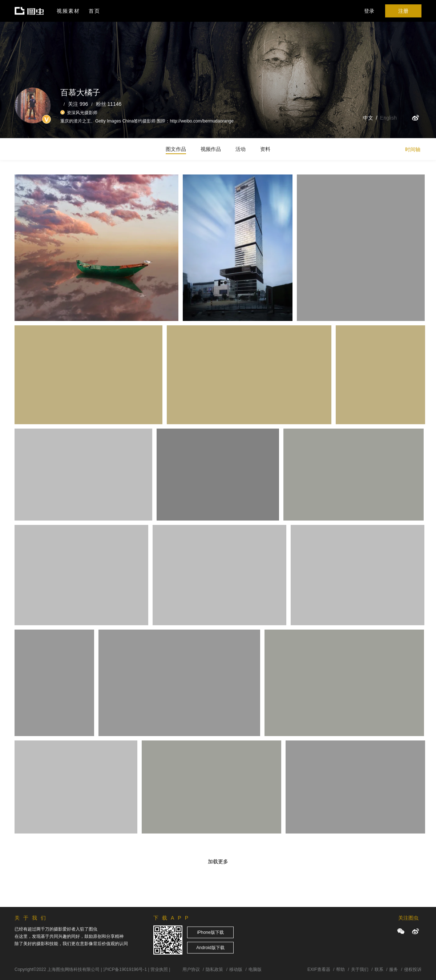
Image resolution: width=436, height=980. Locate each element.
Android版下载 (210, 948)
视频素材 (68, 11)
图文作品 (176, 149)
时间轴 (413, 149)
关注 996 (78, 104)
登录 (369, 11)
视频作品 (211, 149)
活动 (241, 149)
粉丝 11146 (109, 104)
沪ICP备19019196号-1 (125, 969)
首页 (94, 11)
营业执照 (159, 969)
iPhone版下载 (210, 932)
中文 (368, 118)
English (388, 118)
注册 (403, 11)
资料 (265, 149)
